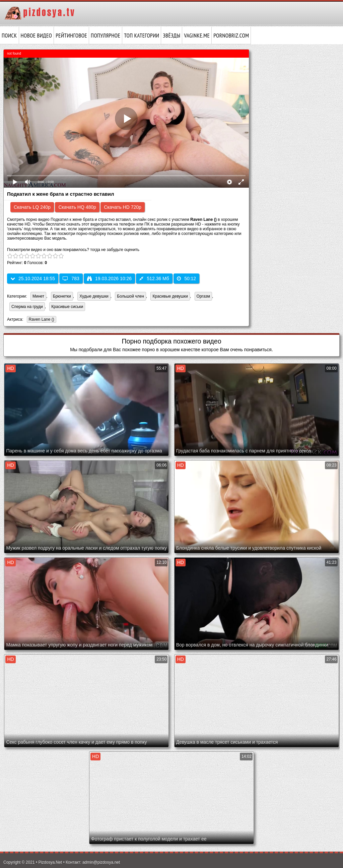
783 (71, 278)
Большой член (130, 296)
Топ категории (142, 36)
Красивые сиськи (67, 307)
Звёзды (171, 36)
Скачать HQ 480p (77, 207)
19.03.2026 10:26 (109, 278)
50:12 (186, 278)
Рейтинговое (71, 36)
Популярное (106, 36)
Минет (38, 296)
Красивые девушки (170, 296)
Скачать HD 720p (123, 207)
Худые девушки (94, 296)
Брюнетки (62, 296)
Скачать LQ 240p (32, 207)
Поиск (9, 36)
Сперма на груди (27, 307)
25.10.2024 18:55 (33, 278)
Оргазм (203, 296)
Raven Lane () (41, 320)
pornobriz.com (231, 36)
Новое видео (37, 36)
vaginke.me (197, 36)
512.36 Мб (154, 278)
